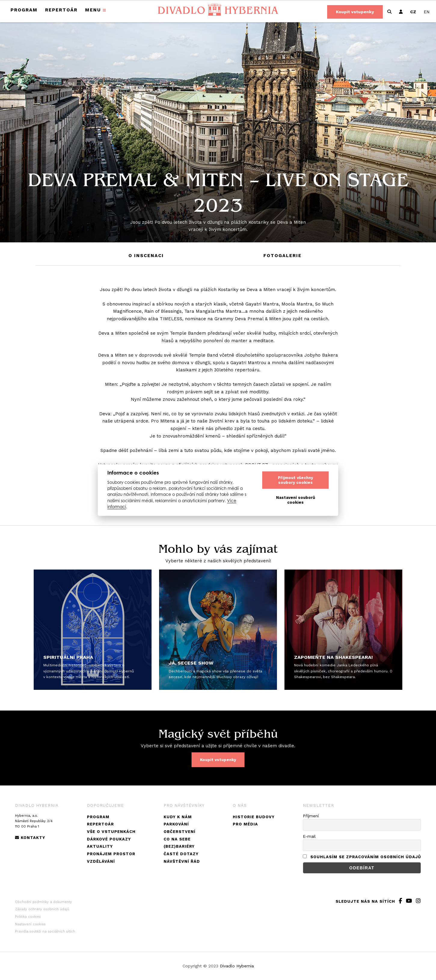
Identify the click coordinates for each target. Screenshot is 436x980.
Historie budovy (254, 817)
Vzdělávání (101, 861)
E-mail (309, 836)
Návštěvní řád (182, 861)
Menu (93, 10)
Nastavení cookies (30, 924)
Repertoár (61, 10)
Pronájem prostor (111, 854)
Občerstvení (180, 832)
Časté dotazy (181, 854)
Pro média (245, 824)
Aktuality (100, 846)
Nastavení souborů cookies (296, 500)
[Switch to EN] (427, 12)
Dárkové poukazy (109, 839)
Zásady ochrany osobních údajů (42, 909)
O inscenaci (146, 256)
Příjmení (311, 816)
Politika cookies (28, 917)
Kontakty (30, 838)
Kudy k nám (178, 817)
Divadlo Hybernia (237, 966)
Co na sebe (177, 839)
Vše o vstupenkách (111, 832)
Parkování (176, 824)
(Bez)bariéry (179, 846)
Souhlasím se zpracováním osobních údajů (366, 857)
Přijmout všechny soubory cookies (295, 480)
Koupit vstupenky (355, 12)
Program (24, 10)
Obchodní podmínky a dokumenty (43, 902)
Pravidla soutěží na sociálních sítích (45, 931)
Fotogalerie (282, 256)
